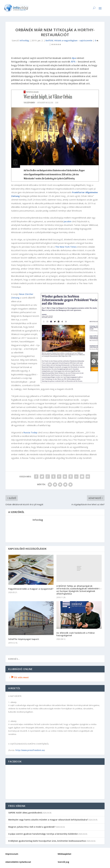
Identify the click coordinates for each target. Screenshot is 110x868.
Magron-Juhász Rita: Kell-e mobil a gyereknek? (32, 827)
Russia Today (30, 432)
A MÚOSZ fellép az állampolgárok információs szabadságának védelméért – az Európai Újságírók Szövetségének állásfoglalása (79, 590)
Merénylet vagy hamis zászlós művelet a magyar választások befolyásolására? (48, 820)
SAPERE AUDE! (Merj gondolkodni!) (25, 813)
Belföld (49, 40)
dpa (74, 58)
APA (73, 62)
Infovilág (24, 40)
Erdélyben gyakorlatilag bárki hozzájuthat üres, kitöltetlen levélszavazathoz (47, 841)
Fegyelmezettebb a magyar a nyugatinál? (31, 589)
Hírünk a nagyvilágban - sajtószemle (73, 40)
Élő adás (18, 677)
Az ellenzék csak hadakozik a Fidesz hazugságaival (76, 634)
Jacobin (68, 221)
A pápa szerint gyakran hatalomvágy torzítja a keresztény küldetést (43, 834)
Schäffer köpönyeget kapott (24, 639)
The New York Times (66, 247)
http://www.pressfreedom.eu (30, 750)
